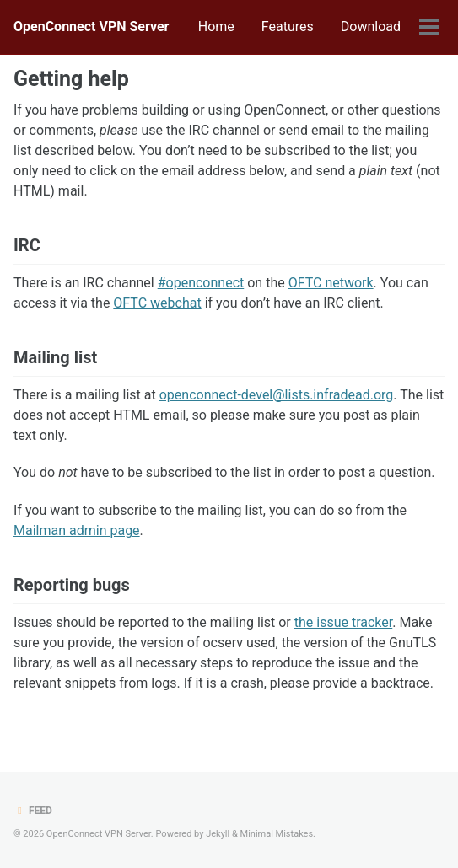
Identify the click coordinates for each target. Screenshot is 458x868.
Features (288, 27)
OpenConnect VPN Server (91, 27)
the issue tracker (344, 622)
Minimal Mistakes (277, 834)
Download (371, 27)
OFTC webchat (157, 303)
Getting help (71, 79)
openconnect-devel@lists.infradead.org (277, 395)
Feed (33, 811)
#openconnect (201, 283)
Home (216, 27)
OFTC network (331, 283)
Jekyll (218, 834)
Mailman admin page (77, 530)
